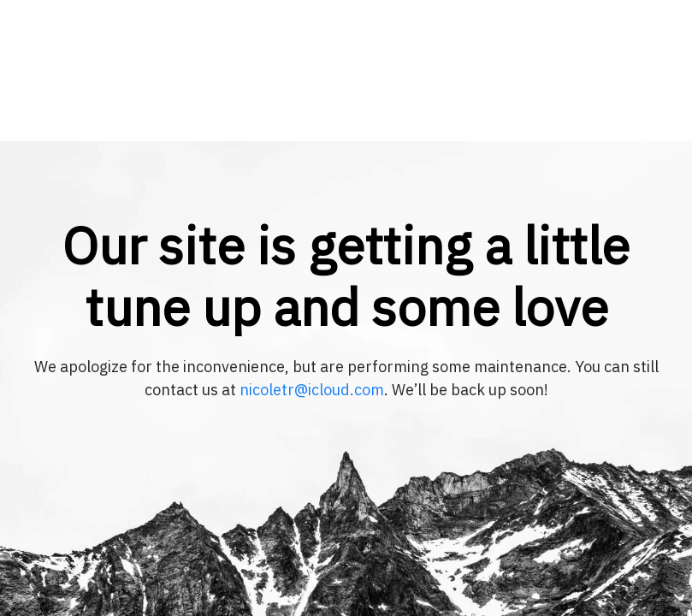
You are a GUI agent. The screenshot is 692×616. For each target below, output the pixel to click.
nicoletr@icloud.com (312, 390)
